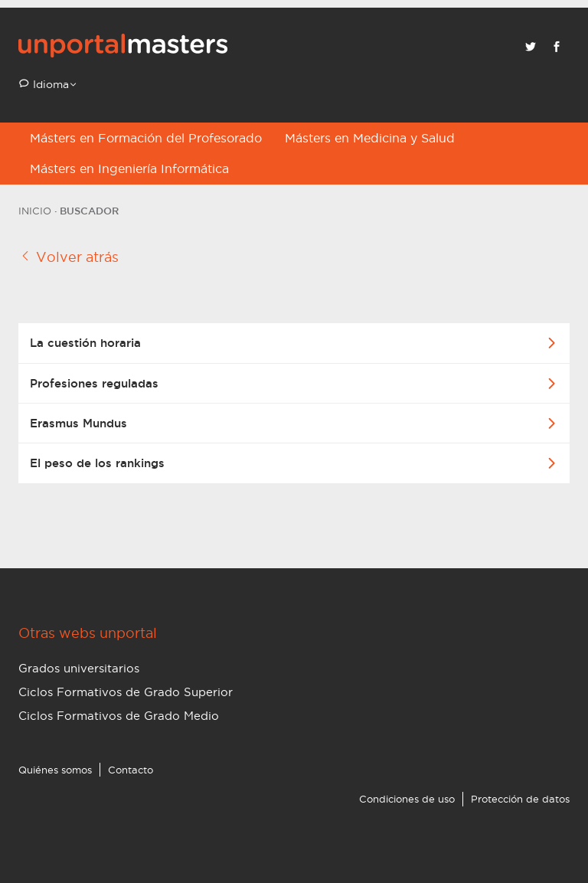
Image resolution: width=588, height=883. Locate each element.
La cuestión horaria (85, 343)
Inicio (35, 211)
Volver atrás (69, 257)
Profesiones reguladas (94, 383)
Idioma (49, 84)
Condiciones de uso (407, 799)
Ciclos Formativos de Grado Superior (126, 692)
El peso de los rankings (97, 463)
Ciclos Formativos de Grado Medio (119, 716)
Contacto (131, 770)
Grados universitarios (79, 668)
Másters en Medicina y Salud (370, 138)
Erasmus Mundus (78, 423)
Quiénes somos (55, 770)
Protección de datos (520, 799)
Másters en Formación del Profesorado (146, 138)
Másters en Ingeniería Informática (129, 168)
